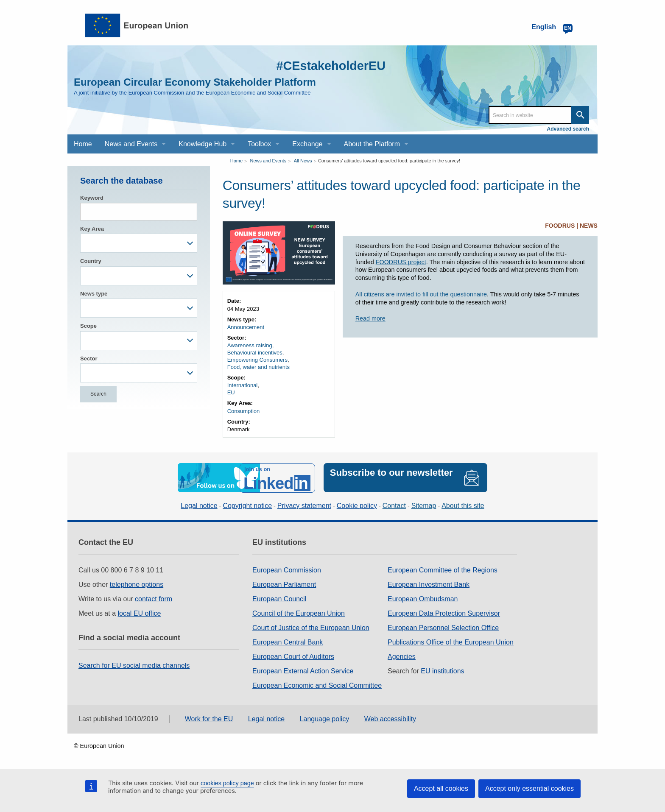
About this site (463, 505)
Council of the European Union (299, 613)
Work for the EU (209, 718)
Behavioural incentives (255, 353)
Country (91, 261)
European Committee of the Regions (443, 570)
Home (236, 161)
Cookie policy (357, 505)
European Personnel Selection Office (443, 627)
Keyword (92, 198)
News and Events (268, 161)
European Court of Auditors (293, 656)
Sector (89, 359)
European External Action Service (303, 671)
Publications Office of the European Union (451, 642)
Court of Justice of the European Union (311, 627)
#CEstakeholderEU (329, 66)
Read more (370, 318)
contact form (154, 599)
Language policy (325, 718)
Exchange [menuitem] (307, 144)
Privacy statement (304, 505)
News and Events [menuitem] (131, 144)
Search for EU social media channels (134, 665)
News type (94, 294)
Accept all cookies (441, 788)
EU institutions (442, 671)
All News (303, 161)
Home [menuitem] (83, 144)
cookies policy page (227, 783)
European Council (279, 599)
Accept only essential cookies (529, 788)
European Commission (287, 570)
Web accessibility (390, 718)
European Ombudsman (423, 599)
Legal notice (199, 505)
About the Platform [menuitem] (372, 144)
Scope (88, 326)
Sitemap (424, 505)
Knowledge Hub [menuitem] (203, 144)
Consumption (244, 411)
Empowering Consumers (257, 360)
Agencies (402, 656)
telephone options (137, 584)
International (243, 385)
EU (231, 392)
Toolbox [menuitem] (259, 144)
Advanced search (568, 129)
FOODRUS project (401, 262)
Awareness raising (250, 345)
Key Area (92, 229)
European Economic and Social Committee (317, 685)
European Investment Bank (429, 584)
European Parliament (284, 584)
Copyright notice (247, 505)
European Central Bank (288, 642)
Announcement (246, 327)
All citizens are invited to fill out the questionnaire (421, 294)
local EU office (140, 613)
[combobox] (139, 243)
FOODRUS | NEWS (571, 226)
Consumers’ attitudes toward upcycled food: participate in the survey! (389, 161)
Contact (394, 505)
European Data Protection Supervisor (444, 613)
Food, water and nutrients (258, 367)
